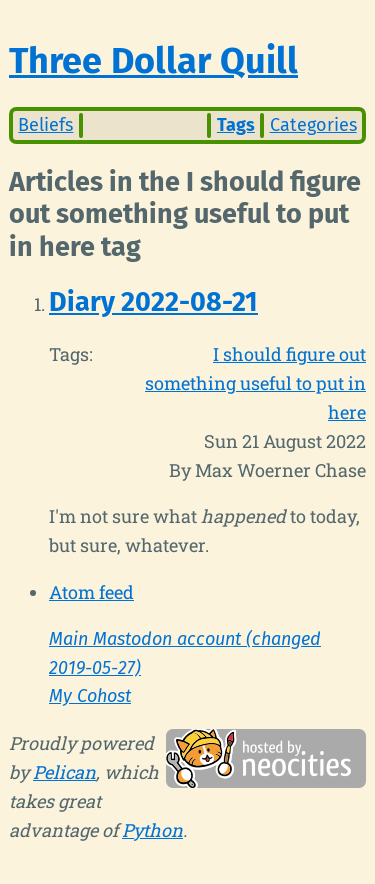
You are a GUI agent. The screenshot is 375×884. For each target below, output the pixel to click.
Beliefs (45, 125)
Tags (236, 125)
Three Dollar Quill (153, 61)
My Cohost (90, 696)
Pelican (64, 772)
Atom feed (91, 592)
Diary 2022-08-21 (153, 302)
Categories (313, 125)
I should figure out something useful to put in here (255, 383)
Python (152, 830)
